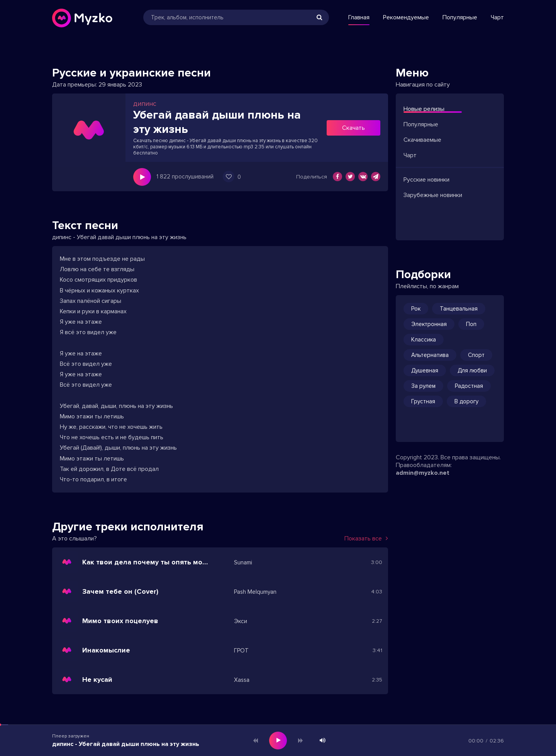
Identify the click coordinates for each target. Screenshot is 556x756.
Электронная (429, 324)
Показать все (366, 539)
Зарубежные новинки (433, 195)
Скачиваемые (422, 140)
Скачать (353, 128)
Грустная (423, 401)
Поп (471, 324)
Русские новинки (426, 180)
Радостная (469, 386)
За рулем (423, 386)
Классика (424, 340)
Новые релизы (424, 109)
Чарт (497, 17)
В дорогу (466, 401)
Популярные (460, 17)
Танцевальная (459, 309)
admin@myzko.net (423, 473)
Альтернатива (430, 355)
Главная (359, 17)
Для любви (472, 370)
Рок (416, 309)
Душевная (425, 370)
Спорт (476, 355)
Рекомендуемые (406, 17)
